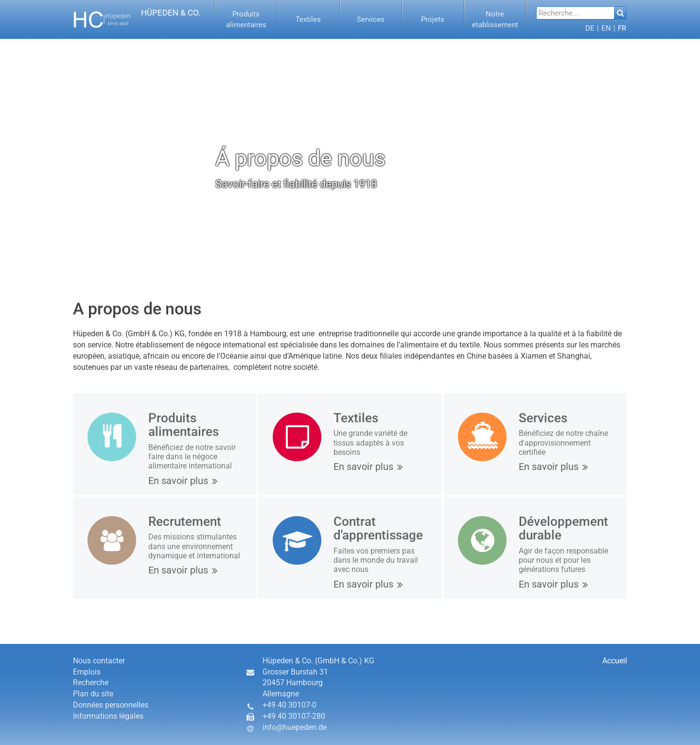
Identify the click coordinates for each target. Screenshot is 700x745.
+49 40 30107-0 (289, 705)
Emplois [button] (87, 672)
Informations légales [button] (108, 716)
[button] (246, 19)
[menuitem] (246, 19)
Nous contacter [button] (99, 661)
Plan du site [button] (93, 694)
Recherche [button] (91, 683)
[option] (350, 158)
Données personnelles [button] (111, 705)
